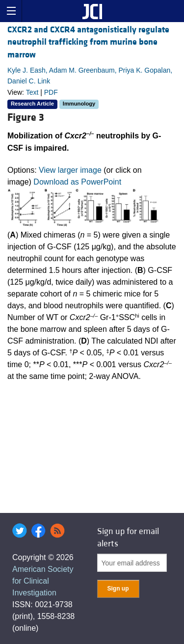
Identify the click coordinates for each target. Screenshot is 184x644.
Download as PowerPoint (77, 182)
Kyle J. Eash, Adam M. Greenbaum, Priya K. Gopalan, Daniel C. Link (90, 76)
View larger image (70, 170)
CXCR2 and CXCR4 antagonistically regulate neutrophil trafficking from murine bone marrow (88, 42)
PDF (51, 92)
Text (32, 92)
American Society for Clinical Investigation (43, 581)
